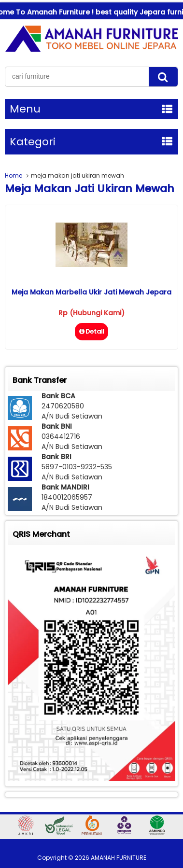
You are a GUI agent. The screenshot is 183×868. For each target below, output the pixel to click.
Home (14, 175)
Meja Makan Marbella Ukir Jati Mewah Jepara (91, 292)
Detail (91, 331)
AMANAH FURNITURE (119, 858)
